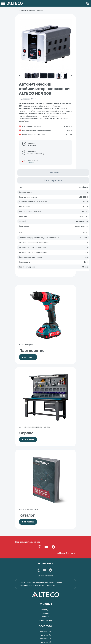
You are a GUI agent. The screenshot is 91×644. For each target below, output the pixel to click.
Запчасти (46, 617)
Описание (53, 172)
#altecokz (71, 553)
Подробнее (28, 357)
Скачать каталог (46, 620)
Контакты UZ (46, 639)
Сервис (46, 613)
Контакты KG (46, 642)
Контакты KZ (45, 632)
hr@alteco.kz (50, 585)
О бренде (45, 610)
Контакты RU (45, 635)
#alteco (61, 553)
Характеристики (53, 180)
